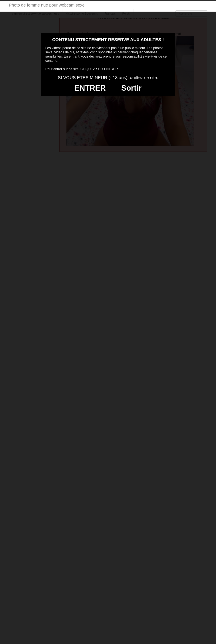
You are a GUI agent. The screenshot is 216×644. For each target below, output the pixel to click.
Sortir (131, 88)
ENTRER (90, 88)
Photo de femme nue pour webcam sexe (47, 5)
